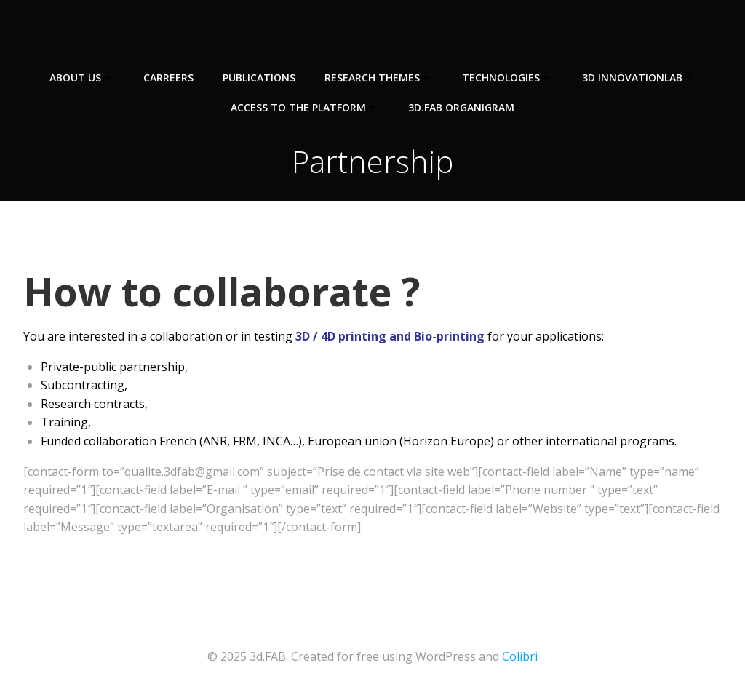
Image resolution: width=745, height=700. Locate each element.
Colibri (520, 656)
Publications (259, 77)
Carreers (168, 77)
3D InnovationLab (639, 77)
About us (82, 77)
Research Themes (379, 77)
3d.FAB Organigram (461, 107)
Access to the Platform (305, 107)
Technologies (507, 77)
